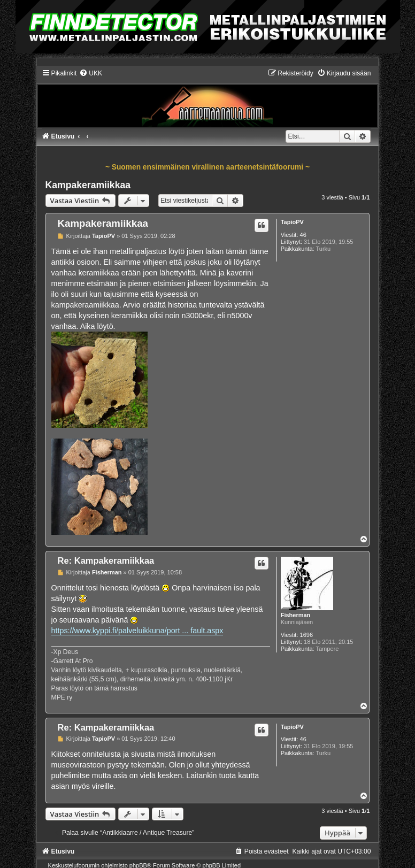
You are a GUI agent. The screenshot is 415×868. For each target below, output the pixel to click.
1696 (306, 635)
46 (303, 235)
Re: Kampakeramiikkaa (106, 560)
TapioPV (292, 222)
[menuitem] (91, 73)
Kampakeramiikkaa (88, 185)
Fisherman (296, 615)
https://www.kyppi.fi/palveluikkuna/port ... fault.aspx (137, 631)
